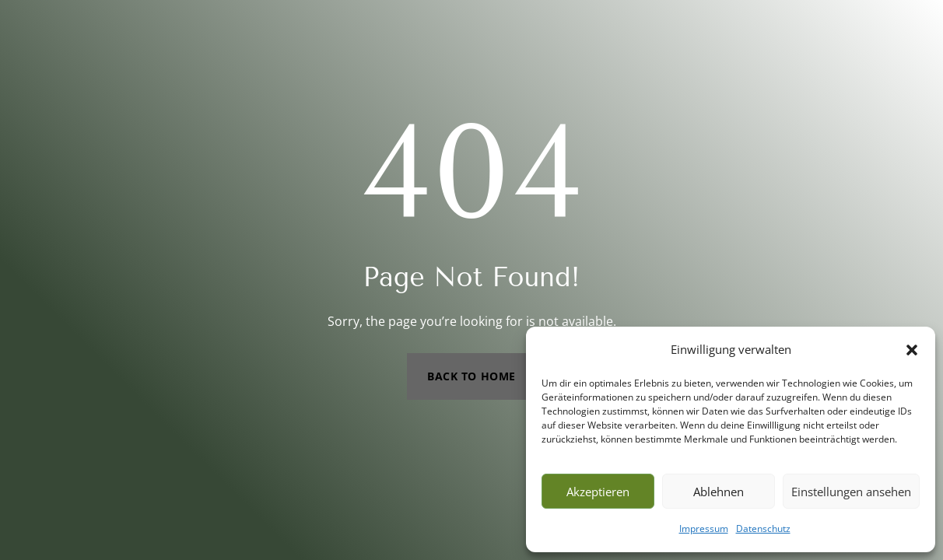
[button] (912, 350)
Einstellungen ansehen (851, 492)
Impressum (704, 528)
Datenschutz (763, 528)
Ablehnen (719, 492)
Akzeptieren (598, 492)
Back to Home (471, 376)
